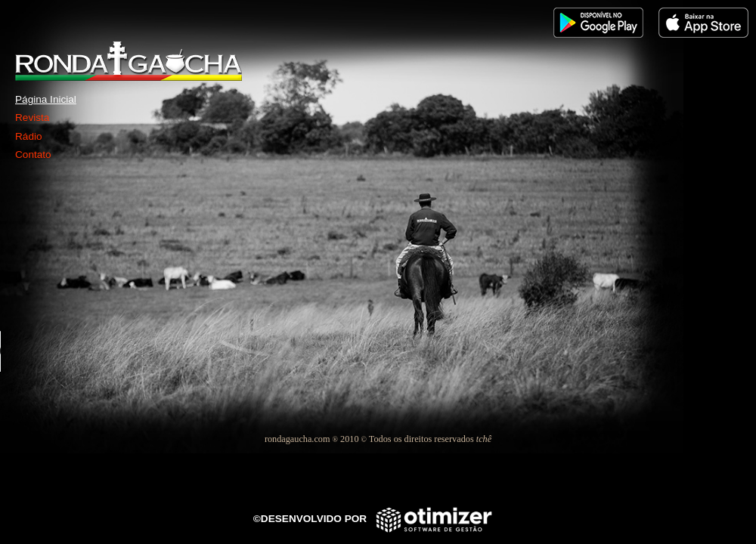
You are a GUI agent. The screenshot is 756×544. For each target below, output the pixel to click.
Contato (33, 155)
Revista (32, 117)
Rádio (29, 136)
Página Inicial (46, 99)
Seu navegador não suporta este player (113, 351)
